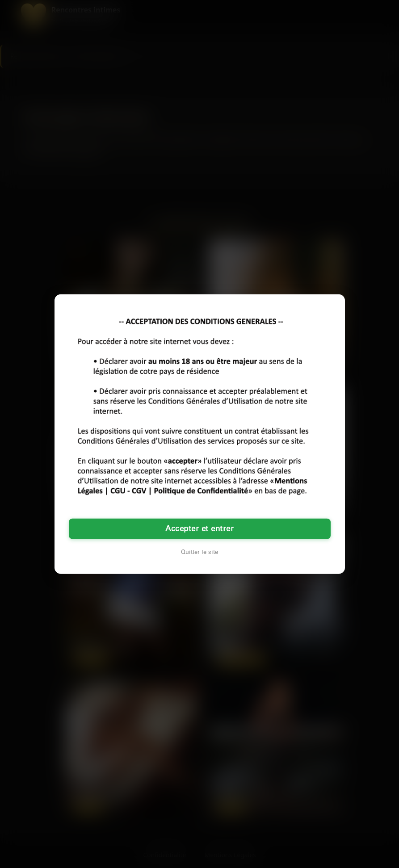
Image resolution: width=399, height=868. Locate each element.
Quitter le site (199, 552)
